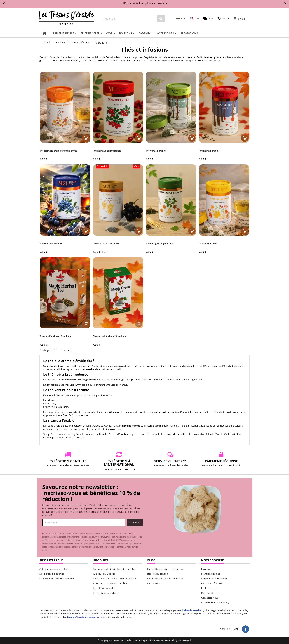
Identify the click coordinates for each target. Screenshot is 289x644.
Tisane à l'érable (208, 244)
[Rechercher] (133, 19)
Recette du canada (158, 574)
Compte (223, 19)
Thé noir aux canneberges (107, 151)
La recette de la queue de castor (165, 579)
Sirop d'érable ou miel (52, 574)
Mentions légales (211, 574)
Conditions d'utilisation (214, 579)
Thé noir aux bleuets (51, 244)
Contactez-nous (210, 598)
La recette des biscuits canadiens (166, 569)
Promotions (189, 33)
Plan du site (208, 593)
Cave (109, 33)
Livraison (206, 569)
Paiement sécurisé (211, 583)
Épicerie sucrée (64, 33)
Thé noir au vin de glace (106, 244)
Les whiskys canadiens (106, 593)
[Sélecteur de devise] (181, 19)
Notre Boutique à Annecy (215, 603)
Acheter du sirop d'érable (54, 569)
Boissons (126, 33)
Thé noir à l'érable (209, 151)
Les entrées (154, 583)
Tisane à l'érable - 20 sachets (55, 336)
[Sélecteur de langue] (195, 19)
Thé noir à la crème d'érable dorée (58, 151)
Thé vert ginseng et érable (160, 244)
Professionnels (209, 588)
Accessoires (166, 33)
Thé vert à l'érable (156, 151)
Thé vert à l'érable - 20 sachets (109, 336)
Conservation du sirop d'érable (57, 579)
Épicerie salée (90, 33)
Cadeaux (145, 33)
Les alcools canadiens (105, 588)
